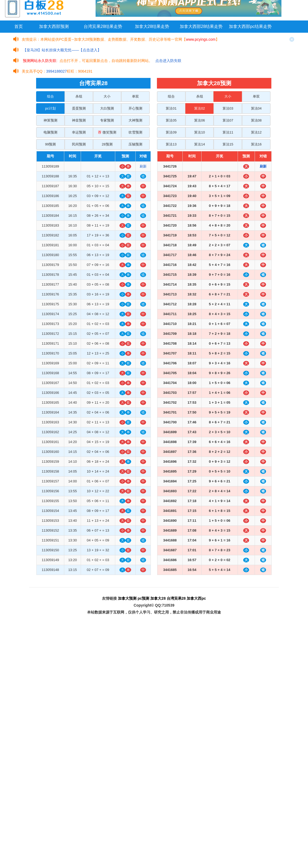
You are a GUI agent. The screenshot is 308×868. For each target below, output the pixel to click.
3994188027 (57, 71)
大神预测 (135, 120)
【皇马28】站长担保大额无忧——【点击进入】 (62, 50)
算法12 (256, 132)
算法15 (228, 144)
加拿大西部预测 (54, 26)
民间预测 (79, 144)
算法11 (228, 132)
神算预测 (50, 120)
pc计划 (50, 108)
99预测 (50, 144)
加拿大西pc (196, 598)
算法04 (256, 108)
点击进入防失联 (168, 61)
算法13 (171, 144)
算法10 (199, 132)
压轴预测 (135, 144)
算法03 (228, 108)
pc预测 (143, 598)
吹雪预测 (135, 132)
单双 (135, 96)
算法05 (171, 120)
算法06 (199, 120)
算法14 (199, 144)
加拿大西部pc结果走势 (250, 26)
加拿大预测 (127, 598)
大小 (107, 96)
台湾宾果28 (176, 598)
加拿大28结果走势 (152, 26)
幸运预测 (79, 132)
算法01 (171, 108)
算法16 (256, 144)
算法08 (256, 120)
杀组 (79, 96)
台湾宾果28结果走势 (103, 26)
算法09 (171, 132)
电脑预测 (50, 132)
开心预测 (135, 108)
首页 (19, 26)
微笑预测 (107, 132)
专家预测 (107, 120)
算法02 (199, 108)
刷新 (143, 166)
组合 (50, 96)
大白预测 (107, 108)
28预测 (107, 144)
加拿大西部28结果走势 (201, 26)
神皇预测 (79, 120)
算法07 (228, 120)
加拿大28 (158, 598)
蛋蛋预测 (79, 108)
